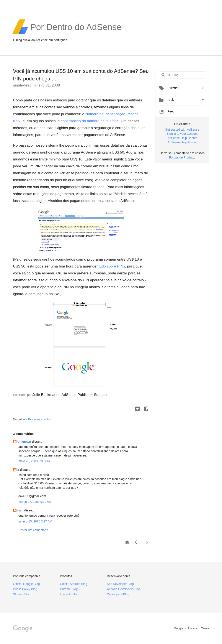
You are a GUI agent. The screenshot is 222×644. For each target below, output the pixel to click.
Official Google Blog (26, 584)
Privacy (193, 628)
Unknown (25, 442)
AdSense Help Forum (182, 142)
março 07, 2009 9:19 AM (35, 502)
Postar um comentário (33, 530)
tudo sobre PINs (112, 266)
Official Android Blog (73, 584)
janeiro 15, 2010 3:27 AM (35, 521)
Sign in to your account (182, 134)
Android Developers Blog (124, 589)
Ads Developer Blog (120, 584)
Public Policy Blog (25, 589)
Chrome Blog (69, 589)
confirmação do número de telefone (90, 121)
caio (21, 510)
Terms (205, 628)
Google (179, 628)
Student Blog (22, 594)
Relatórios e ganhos (40, 419)
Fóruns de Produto (182, 157)
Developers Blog (118, 594)
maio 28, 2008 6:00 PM (34, 461)
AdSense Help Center (182, 138)
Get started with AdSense (182, 130)
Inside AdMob (69, 594)
